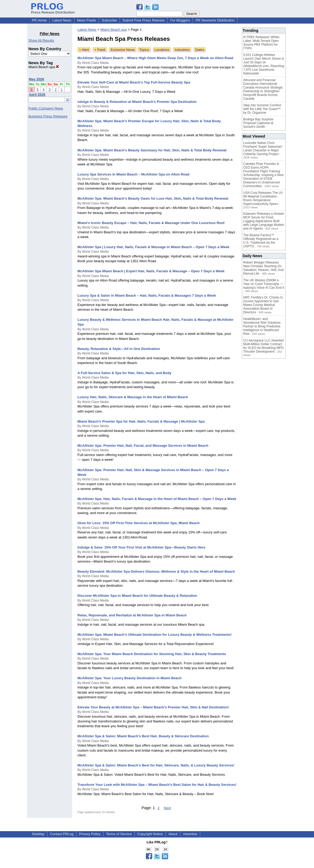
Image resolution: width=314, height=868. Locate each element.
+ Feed (100, 50)
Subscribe (109, 20)
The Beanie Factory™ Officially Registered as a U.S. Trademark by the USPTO (261, 241)
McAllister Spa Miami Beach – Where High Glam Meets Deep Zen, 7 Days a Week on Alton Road (155, 58)
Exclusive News (123, 50)
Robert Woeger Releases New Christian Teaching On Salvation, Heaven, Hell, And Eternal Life (263, 268)
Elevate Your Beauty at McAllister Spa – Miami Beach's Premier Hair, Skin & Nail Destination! (153, 707)
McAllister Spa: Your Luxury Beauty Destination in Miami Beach (130, 678)
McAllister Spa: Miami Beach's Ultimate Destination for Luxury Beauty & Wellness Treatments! (155, 635)
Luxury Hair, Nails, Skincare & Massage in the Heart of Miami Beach (133, 397)
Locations (162, 50)
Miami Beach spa (44, 67)
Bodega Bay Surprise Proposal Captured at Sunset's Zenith (258, 123)
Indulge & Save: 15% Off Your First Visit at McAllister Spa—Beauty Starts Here (141, 547)
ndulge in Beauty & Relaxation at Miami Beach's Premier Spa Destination (137, 102)
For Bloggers (180, 20)
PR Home (39, 20)
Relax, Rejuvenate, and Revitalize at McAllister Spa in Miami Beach (132, 615)
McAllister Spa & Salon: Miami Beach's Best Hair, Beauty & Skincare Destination (143, 736)
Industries (182, 50)
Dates (200, 50)
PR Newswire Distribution (215, 20)
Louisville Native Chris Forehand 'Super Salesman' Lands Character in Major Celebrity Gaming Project (263, 148)
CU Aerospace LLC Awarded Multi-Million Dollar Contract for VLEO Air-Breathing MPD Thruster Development (263, 346)
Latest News (62, 20)
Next (167, 808)
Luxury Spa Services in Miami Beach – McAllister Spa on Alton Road (133, 174)
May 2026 (37, 79)
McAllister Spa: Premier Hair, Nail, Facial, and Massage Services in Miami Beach (143, 446)
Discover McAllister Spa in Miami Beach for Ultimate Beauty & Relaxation (137, 596)
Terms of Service (119, 834)
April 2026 (37, 95)
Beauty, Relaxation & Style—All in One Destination (119, 349)
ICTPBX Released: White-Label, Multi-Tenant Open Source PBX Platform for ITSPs (262, 43)
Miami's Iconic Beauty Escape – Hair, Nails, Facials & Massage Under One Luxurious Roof (151, 223)
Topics (144, 50)
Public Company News (46, 108)
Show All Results (41, 40)
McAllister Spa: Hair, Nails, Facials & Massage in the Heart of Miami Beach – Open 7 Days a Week (157, 499)
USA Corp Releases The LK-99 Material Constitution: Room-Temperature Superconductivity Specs (263, 198)
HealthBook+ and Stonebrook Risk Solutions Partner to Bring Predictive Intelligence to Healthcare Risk (262, 326)
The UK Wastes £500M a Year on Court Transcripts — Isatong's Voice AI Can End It (264, 284)
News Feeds (86, 20)
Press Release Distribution (53, 10)
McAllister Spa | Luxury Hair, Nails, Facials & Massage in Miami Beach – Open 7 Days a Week (153, 247)
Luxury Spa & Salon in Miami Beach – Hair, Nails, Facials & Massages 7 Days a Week (147, 295)
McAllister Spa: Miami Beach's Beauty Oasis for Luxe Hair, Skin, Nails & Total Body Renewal (153, 198)
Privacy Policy (90, 834)
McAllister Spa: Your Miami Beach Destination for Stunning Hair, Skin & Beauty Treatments (152, 654)
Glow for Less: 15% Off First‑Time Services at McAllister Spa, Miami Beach (139, 523)
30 (68, 100)
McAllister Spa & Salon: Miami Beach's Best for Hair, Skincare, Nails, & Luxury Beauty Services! (156, 765)
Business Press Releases (48, 116)
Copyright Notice (150, 834)
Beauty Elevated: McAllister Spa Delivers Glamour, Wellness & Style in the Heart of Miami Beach (156, 571)
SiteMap (38, 834)
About (173, 834)
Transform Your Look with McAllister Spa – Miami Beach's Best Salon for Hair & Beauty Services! (157, 785)
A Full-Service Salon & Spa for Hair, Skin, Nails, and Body (124, 373)
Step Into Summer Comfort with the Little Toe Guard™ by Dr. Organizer (262, 109)
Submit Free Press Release (144, 20)
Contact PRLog (62, 834)
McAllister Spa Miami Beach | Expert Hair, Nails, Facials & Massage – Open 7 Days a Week (151, 271)
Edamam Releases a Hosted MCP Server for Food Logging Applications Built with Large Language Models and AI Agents (264, 221)
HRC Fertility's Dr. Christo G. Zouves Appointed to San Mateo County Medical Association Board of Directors (263, 305)
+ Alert (84, 50)
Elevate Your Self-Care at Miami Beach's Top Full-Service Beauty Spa (134, 82)
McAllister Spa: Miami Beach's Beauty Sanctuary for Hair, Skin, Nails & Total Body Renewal (152, 150)
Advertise (190, 834)
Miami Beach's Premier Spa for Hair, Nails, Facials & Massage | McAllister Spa (141, 421)
